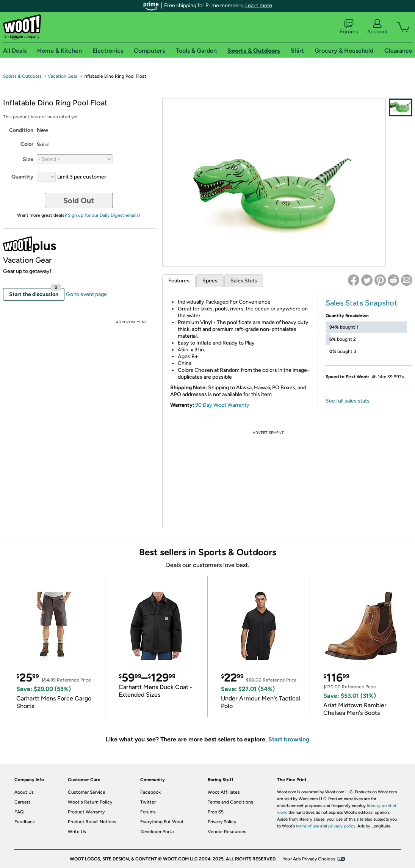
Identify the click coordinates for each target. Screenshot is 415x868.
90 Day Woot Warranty (222, 405)
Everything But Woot (162, 822)
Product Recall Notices (92, 822)
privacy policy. (342, 826)
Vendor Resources (227, 832)
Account (377, 27)
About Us (24, 792)
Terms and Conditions (230, 802)
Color (27, 144)
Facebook (150, 792)
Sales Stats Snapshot (361, 303)
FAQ (19, 812)
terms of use (308, 826)
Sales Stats (244, 281)
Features (179, 281)
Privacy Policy (222, 822)
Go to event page (86, 294)
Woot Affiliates (224, 792)
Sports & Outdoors (22, 76)
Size (28, 159)
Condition (21, 130)
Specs (210, 281)
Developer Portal (157, 832)
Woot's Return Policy (90, 802)
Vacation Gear (63, 76)
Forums (349, 27)
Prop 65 (216, 812)
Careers (23, 802)
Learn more (259, 5)
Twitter (148, 802)
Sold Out (79, 201)
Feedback (25, 822)
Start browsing (289, 739)
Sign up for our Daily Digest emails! (104, 215)
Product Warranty (86, 812)
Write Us (77, 832)
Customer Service (87, 792)
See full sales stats (348, 401)
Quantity (22, 177)
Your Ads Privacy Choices (309, 859)
